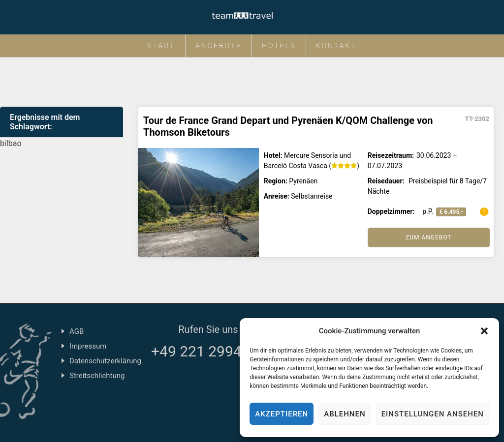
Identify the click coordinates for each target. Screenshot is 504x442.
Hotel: (273, 155)
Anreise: (277, 196)
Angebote (219, 46)
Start (162, 46)
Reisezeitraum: (391, 155)
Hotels (279, 46)
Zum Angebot (429, 237)
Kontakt (336, 46)
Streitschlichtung (97, 376)
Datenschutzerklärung (105, 361)
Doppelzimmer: (391, 211)
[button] (484, 331)
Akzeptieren (282, 414)
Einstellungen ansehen (433, 414)
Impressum (88, 346)
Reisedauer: (386, 181)
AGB (77, 331)
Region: (276, 181)
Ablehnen (345, 414)
